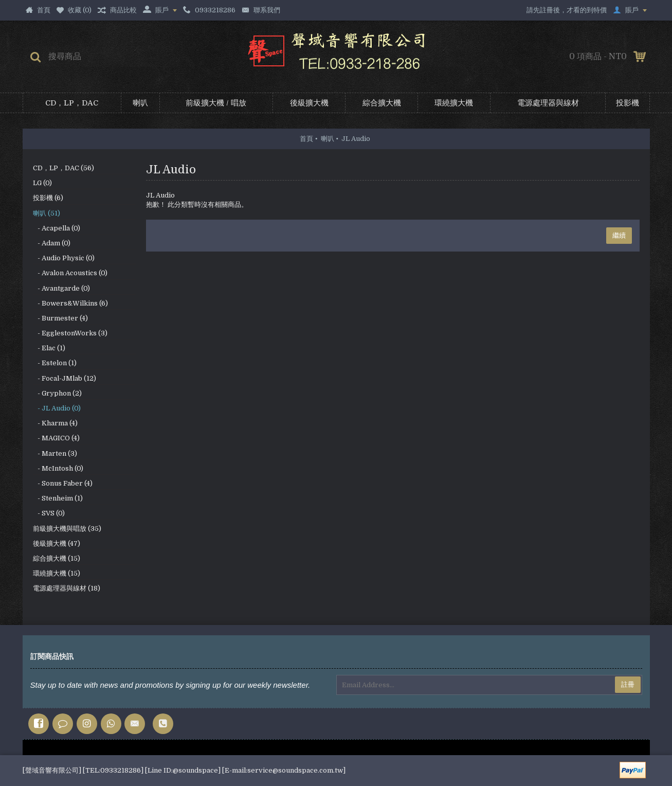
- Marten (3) (55, 453)
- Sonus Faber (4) (63, 483)
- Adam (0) (52, 243)
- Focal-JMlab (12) (65, 378)
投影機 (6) (48, 198)
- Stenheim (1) (58, 498)
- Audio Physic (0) (64, 258)
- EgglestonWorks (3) (70, 333)
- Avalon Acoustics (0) (70, 273)
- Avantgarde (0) (61, 288)
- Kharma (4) (55, 423)
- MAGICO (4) (56, 438)
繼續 (619, 235)
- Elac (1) (49, 348)
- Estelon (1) (55, 363)
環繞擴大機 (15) (57, 573)
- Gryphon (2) (57, 393)
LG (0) (42, 183)
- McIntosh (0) (58, 468)
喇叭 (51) (47, 213)
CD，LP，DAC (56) (63, 168)
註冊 (628, 684)
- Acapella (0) (57, 228)
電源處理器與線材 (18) (67, 588)
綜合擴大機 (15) (57, 558)
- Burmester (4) (60, 318)
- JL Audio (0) (57, 408)
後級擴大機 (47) (57, 543)
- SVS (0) (49, 513)
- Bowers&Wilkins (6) (70, 303)
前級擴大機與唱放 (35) (67, 529)
